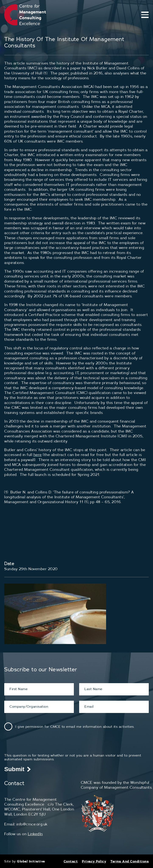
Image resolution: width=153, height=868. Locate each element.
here (38, 455)
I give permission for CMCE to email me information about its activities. (75, 727)
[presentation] (36, 745)
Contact (71, 861)
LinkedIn (35, 834)
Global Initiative (31, 861)
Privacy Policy (94, 861)
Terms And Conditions (130, 861)
